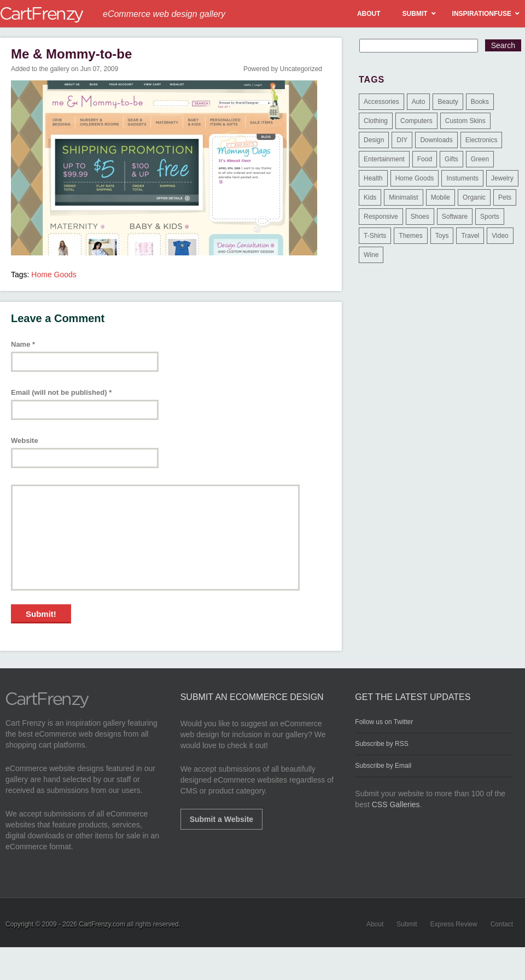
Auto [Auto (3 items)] (419, 102)
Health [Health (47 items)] (373, 178)
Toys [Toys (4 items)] (442, 236)
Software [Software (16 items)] (455, 217)
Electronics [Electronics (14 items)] (482, 140)
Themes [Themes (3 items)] (410, 236)
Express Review (454, 924)
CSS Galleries (396, 804)
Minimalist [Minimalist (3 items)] (403, 197)
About (375, 924)
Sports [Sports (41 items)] (490, 217)
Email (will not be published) (61, 392)
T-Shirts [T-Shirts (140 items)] (375, 236)
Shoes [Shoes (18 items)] (420, 217)
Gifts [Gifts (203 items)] (451, 159)
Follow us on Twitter (384, 722)
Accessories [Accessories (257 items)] (381, 102)
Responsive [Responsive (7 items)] (381, 217)
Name (23, 344)
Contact (502, 924)
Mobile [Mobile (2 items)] (441, 197)
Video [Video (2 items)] (500, 236)
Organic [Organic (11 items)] (474, 197)
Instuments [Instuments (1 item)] (462, 178)
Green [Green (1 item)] (480, 159)
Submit (407, 924)
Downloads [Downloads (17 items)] (436, 140)
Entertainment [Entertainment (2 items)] (384, 159)
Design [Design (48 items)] (374, 140)
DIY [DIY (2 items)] (402, 140)
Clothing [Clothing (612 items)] (376, 121)
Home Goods (54, 275)
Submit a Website (221, 819)
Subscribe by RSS (381, 744)
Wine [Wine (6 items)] (371, 255)
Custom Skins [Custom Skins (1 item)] (465, 121)
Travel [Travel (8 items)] (470, 236)
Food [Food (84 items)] (425, 159)
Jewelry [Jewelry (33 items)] (502, 178)
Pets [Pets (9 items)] (505, 197)
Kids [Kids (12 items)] (370, 197)
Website (25, 441)
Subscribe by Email (383, 766)
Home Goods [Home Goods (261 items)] (415, 178)
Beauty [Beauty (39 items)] (448, 102)
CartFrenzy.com (102, 924)
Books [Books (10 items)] (480, 102)
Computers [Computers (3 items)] (416, 121)
